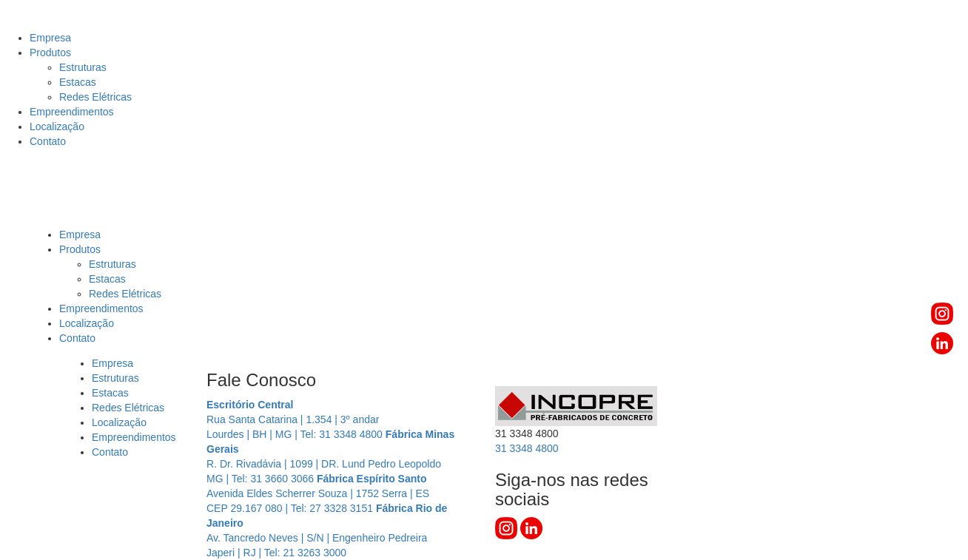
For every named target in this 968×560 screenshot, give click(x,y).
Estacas (78, 82)
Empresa (50, 38)
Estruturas (83, 67)
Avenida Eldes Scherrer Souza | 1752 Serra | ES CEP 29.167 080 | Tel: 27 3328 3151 (318, 493)
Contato (48, 141)
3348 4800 (527, 448)
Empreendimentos (72, 112)
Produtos (50, 53)
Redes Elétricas (95, 97)
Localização (57, 126)
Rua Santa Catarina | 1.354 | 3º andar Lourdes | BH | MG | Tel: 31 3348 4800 (296, 419)
